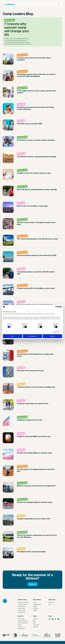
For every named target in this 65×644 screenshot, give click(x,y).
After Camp (51, 602)
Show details (56, 332)
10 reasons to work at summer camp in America (36, 140)
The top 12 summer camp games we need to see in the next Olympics (37, 536)
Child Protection (22, 629)
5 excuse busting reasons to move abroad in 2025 (37, 255)
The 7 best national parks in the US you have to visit (37, 239)
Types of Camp (21, 610)
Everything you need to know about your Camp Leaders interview (35, 108)
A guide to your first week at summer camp (34, 173)
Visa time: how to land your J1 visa (30, 371)
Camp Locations (22, 612)
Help (34, 623)
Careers (20, 625)
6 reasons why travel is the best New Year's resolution (34, 59)
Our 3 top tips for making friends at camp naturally (37, 189)
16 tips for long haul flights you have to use (34, 436)
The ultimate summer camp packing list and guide (37, 157)
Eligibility (35, 606)
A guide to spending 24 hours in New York (33, 519)
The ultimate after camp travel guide (31, 552)
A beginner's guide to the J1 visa (30, 420)
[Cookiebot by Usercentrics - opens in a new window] (56, 307)
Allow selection (32, 336)
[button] (59, 4)
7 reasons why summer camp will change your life (17, 29)
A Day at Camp (21, 608)
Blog (34, 621)
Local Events (36, 625)
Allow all (52, 336)
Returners (35, 610)
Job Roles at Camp (22, 604)
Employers (35, 627)
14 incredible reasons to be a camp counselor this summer (36, 92)
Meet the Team (21, 619)
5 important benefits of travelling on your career (36, 288)
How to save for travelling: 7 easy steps (32, 206)
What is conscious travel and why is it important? (36, 486)
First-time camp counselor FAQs (30, 124)
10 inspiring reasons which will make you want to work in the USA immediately (36, 75)
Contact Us (21, 627)
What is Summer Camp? (23, 602)
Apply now (33, 584)
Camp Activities (21, 606)
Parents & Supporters (23, 621)
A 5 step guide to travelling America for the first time (36, 470)
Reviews (35, 619)
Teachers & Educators (23, 623)
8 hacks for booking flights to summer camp (34, 453)
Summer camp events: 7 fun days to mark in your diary (36, 223)
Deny (13, 336)
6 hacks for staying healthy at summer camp (34, 502)
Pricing (35, 602)
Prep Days (35, 608)
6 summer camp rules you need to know (33, 403)
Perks (50, 604)
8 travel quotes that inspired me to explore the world (35, 355)
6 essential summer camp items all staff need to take (36, 273)
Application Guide (37, 604)
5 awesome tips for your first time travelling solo (36, 387)
